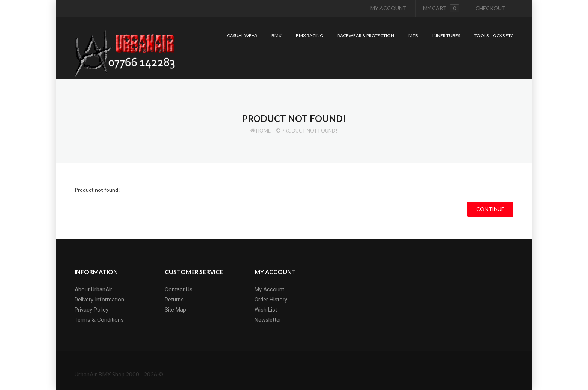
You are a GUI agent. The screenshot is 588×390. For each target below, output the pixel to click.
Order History (271, 300)
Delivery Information (99, 300)
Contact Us (178, 289)
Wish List (266, 310)
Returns (174, 300)
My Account (388, 8)
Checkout (490, 8)
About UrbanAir (93, 289)
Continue (490, 209)
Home (263, 131)
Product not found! (310, 131)
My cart (441, 8)
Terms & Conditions (99, 320)
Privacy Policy (91, 310)
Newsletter (268, 320)
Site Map (175, 310)
